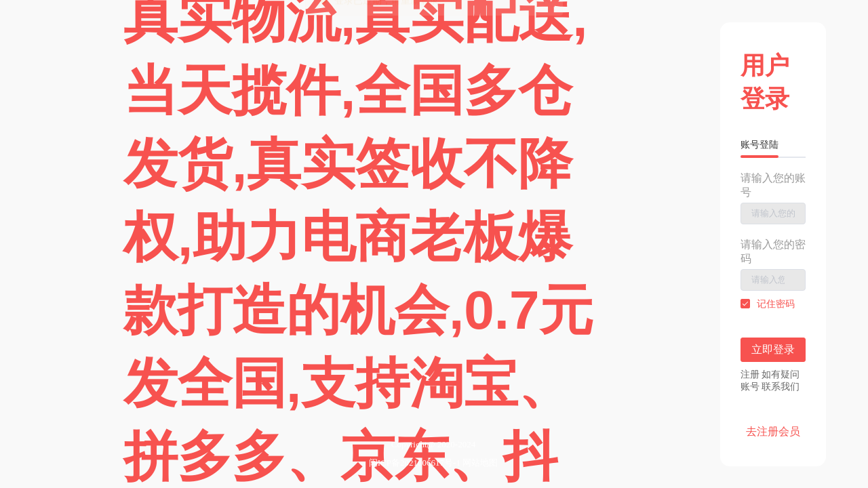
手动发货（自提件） (517, 131)
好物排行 (365, 131)
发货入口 (456, 131)
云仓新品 (274, 131)
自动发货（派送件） (517, 107)
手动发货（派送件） (517, 156)
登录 (121, 15)
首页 (102, 131)
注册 (157, 15)
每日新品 (183, 131)
